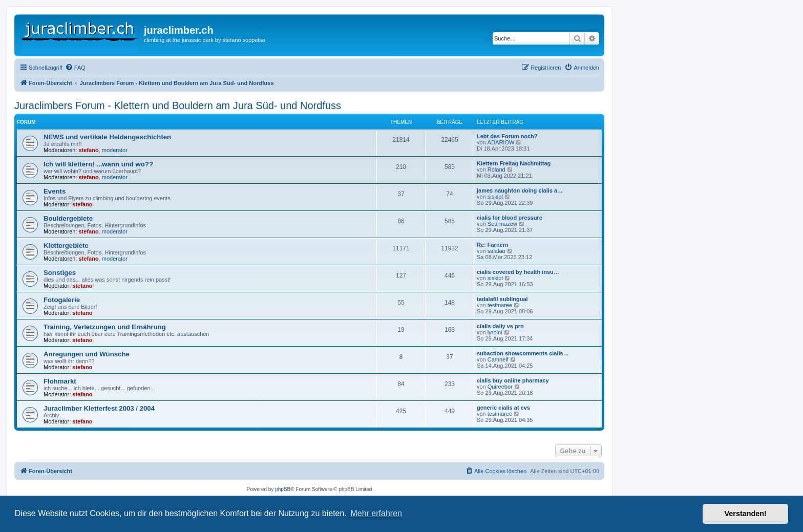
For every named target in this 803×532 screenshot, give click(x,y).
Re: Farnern (493, 245)
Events (55, 191)
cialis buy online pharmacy (513, 380)
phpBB (283, 489)
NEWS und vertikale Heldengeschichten (107, 137)
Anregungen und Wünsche (87, 354)
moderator (115, 150)
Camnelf (498, 359)
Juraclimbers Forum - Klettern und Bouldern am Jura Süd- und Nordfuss (178, 105)
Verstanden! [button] (746, 514)
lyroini (495, 332)
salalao (496, 251)
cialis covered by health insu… (518, 272)
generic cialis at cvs (503, 408)
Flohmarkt (60, 381)
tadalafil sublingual (502, 299)
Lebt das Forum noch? (507, 136)
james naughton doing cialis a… (520, 190)
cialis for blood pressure (510, 218)
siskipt (495, 197)
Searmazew (502, 224)
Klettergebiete (66, 246)
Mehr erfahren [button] (376, 513)
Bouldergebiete (68, 218)
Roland (496, 169)
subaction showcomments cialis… (523, 353)
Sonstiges (60, 273)
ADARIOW (501, 142)
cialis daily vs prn (500, 326)
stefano (89, 150)
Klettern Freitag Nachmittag (514, 163)
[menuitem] (75, 68)
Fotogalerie (62, 300)
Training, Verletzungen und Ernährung (105, 327)
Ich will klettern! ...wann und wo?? (98, 164)
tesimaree (500, 305)
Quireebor (500, 387)
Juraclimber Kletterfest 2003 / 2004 (99, 408)
